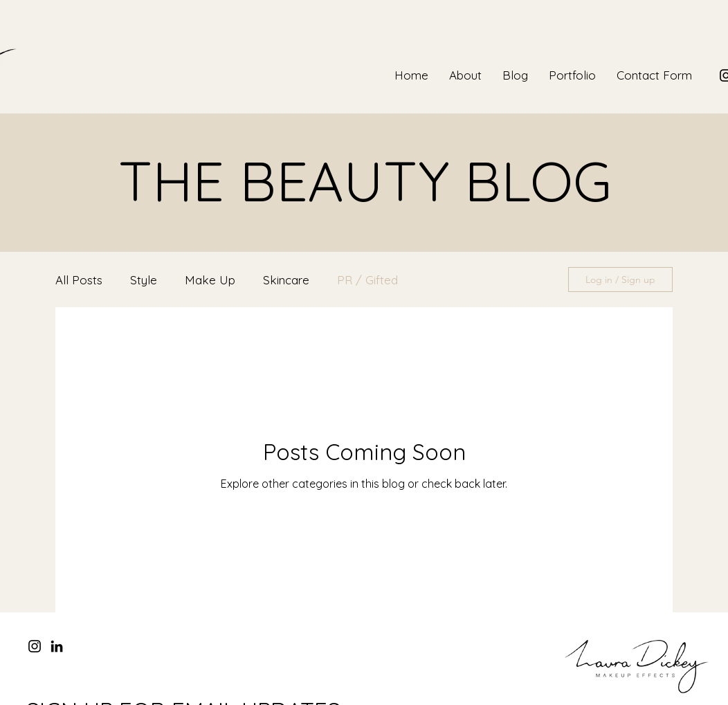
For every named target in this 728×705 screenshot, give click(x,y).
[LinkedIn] (57, 646)
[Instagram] (35, 646)
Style (144, 280)
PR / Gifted (367, 280)
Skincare (286, 280)
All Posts (79, 280)
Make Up (210, 280)
